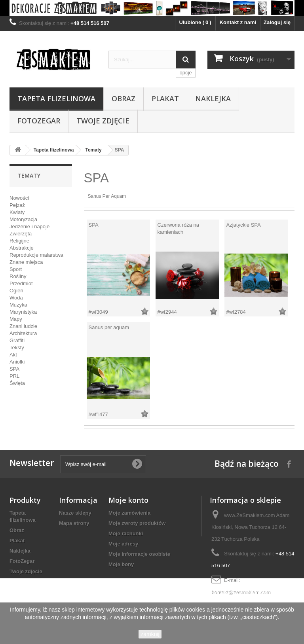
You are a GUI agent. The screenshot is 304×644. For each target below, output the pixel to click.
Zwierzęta (21, 234)
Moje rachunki (126, 533)
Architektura (23, 333)
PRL (14, 376)
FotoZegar (39, 121)
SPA (14, 369)
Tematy (93, 150)
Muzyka (18, 305)
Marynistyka (23, 312)
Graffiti (17, 340)
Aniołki (17, 362)
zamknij (150, 634)
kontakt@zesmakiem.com (241, 592)
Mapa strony (74, 523)
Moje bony (121, 564)
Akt (13, 355)
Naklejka (213, 98)
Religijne (19, 241)
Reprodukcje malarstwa (36, 255)
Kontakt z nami (238, 22)
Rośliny (18, 276)
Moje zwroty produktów (137, 523)
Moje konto (128, 500)
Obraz (123, 98)
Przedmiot (21, 283)
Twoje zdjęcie (103, 121)
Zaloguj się (277, 22)
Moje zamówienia (129, 513)
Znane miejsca (26, 262)
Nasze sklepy (75, 513)
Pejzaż (17, 205)
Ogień (16, 291)
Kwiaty (17, 212)
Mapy (16, 319)
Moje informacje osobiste (139, 554)
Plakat (165, 98)
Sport (16, 269)
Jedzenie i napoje (29, 226)
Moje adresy (123, 544)
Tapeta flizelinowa (56, 98)
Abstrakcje (22, 248)
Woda (16, 298)
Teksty (17, 348)
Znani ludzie (23, 326)
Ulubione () (195, 22)
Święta (17, 383)
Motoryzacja (23, 219)
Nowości (19, 198)
